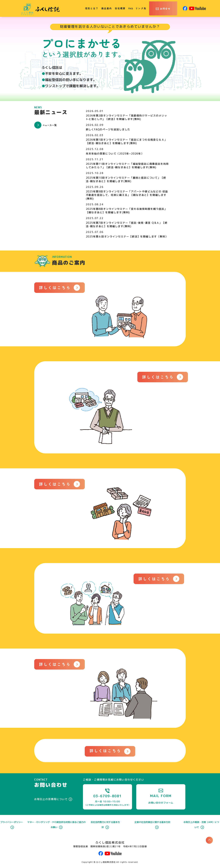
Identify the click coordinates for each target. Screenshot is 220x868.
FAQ (131, 8)
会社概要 (120, 8)
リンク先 (141, 8)
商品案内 (107, 8)
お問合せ (165, 9)
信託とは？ (92, 8)
